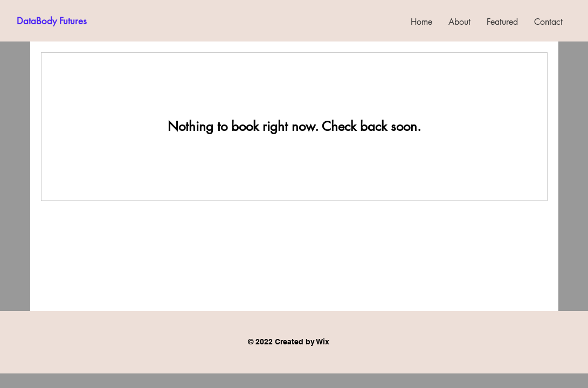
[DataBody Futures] (52, 22)
